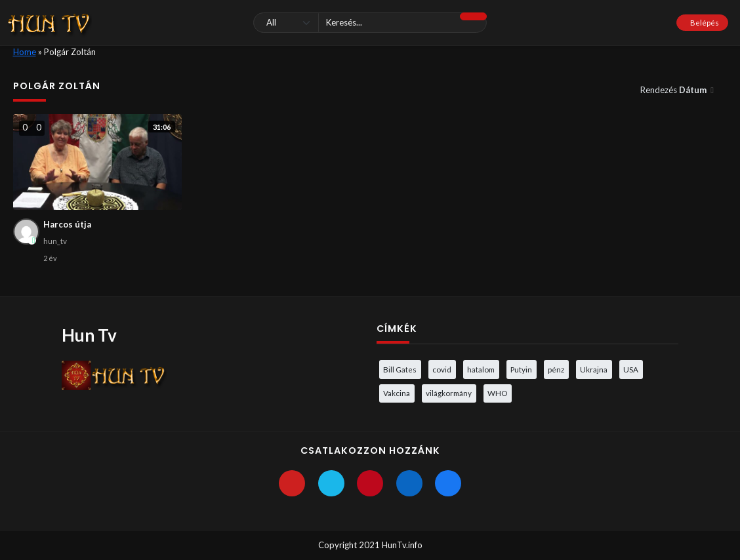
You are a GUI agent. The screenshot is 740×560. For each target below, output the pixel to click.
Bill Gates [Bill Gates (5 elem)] (400, 369)
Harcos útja (67, 224)
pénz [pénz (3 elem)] (556, 369)
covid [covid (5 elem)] (442, 369)
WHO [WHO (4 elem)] (497, 393)
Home (25, 52)
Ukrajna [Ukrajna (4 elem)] (594, 369)
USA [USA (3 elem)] (631, 369)
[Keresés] (370, 23)
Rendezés (674, 90)
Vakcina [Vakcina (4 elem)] (397, 393)
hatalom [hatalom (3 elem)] (481, 369)
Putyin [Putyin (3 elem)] (521, 369)
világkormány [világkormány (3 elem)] (449, 393)
